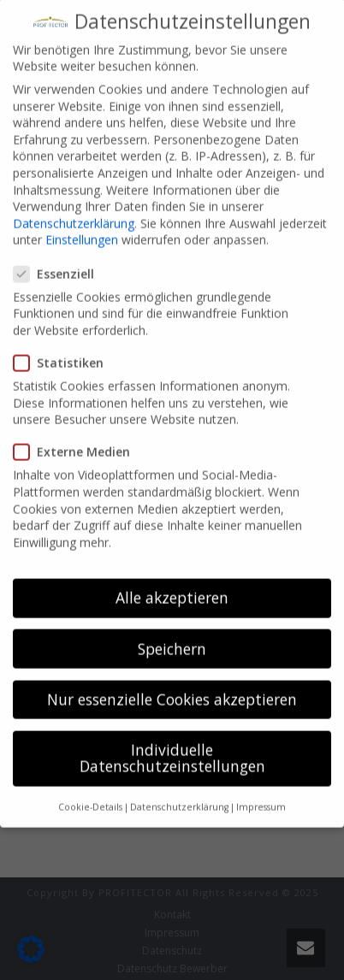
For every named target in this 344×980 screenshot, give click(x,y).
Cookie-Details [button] (90, 788)
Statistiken (64, 344)
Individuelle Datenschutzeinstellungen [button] (172, 740)
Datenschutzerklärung (74, 205)
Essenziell (59, 255)
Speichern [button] (172, 630)
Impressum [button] (261, 788)
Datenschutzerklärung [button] (179, 788)
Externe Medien (77, 434)
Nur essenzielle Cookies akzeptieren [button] (172, 681)
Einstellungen (82, 222)
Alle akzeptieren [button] (172, 580)
